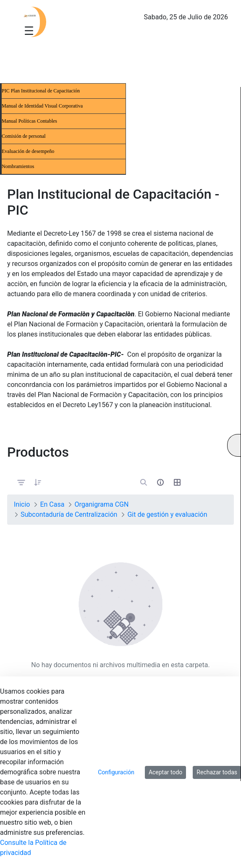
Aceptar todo (165, 772)
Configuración (116, 772)
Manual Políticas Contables (29, 121)
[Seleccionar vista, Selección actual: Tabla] (177, 482)
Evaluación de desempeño (28, 151)
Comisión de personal (24, 136)
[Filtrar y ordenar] (21, 482)
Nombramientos (18, 166)
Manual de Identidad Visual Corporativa (42, 106)
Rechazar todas (217, 772)
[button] (38, 482)
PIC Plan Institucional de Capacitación (41, 91)
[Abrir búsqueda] (144, 482)
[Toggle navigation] (29, 30)
